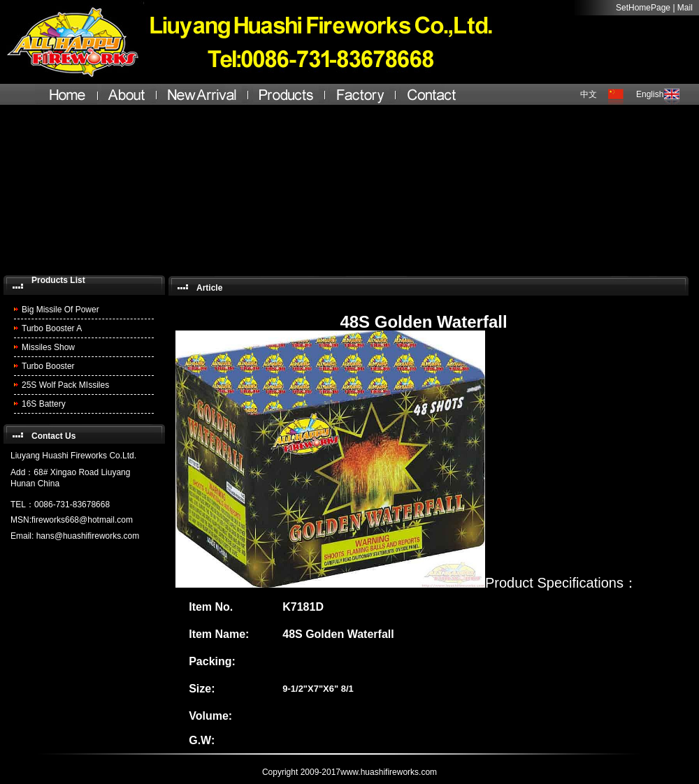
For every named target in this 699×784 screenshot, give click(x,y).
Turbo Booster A (52, 328)
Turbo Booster (48, 366)
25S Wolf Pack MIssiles (65, 385)
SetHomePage (643, 8)
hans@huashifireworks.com (88, 536)
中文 (589, 94)
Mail (685, 8)
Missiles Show (48, 347)
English (650, 94)
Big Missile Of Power (60, 310)
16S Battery (44, 404)
